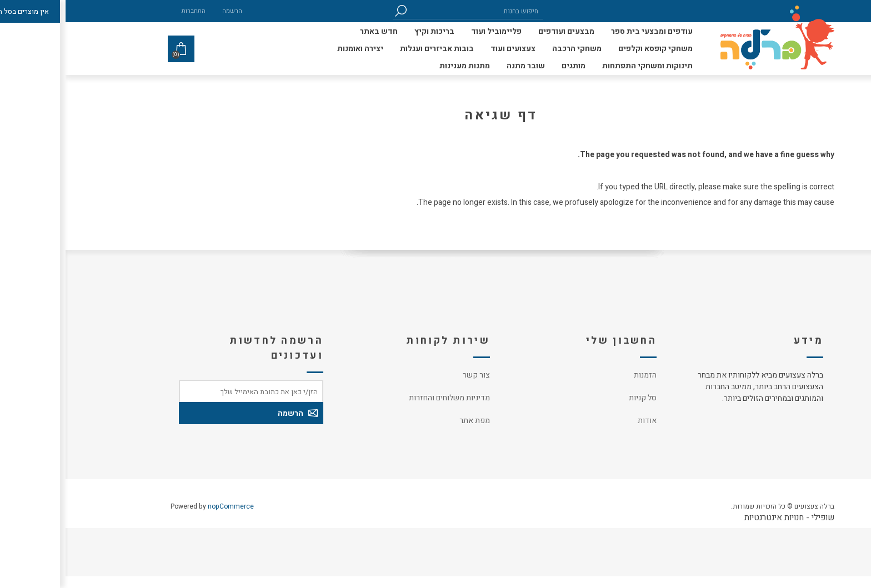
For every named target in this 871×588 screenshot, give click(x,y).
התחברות (128, 11)
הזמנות (580, 375)
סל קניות (577, 398)
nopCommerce (165, 506)
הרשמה (167, 11)
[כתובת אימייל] (186, 391)
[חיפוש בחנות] (411, 11)
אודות (582, 421)
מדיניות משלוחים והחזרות (384, 398)
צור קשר (411, 375)
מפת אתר (409, 421)
